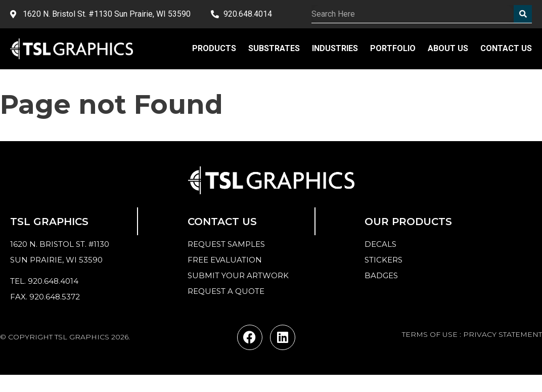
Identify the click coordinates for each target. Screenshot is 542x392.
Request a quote (226, 291)
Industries (335, 48)
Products (214, 48)
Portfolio (393, 48)
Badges (381, 275)
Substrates (274, 48)
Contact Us (506, 48)
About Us (448, 48)
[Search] (523, 14)
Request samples (226, 244)
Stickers (383, 260)
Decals (380, 244)
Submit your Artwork (238, 275)
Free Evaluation (225, 260)
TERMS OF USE (430, 334)
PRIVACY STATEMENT (503, 334)
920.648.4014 (53, 281)
